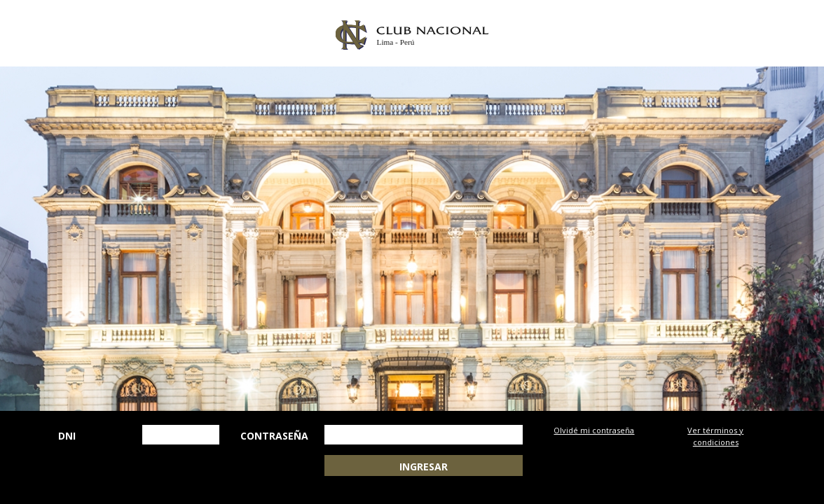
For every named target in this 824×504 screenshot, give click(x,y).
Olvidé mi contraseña (594, 430)
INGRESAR (424, 467)
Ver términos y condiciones (715, 436)
